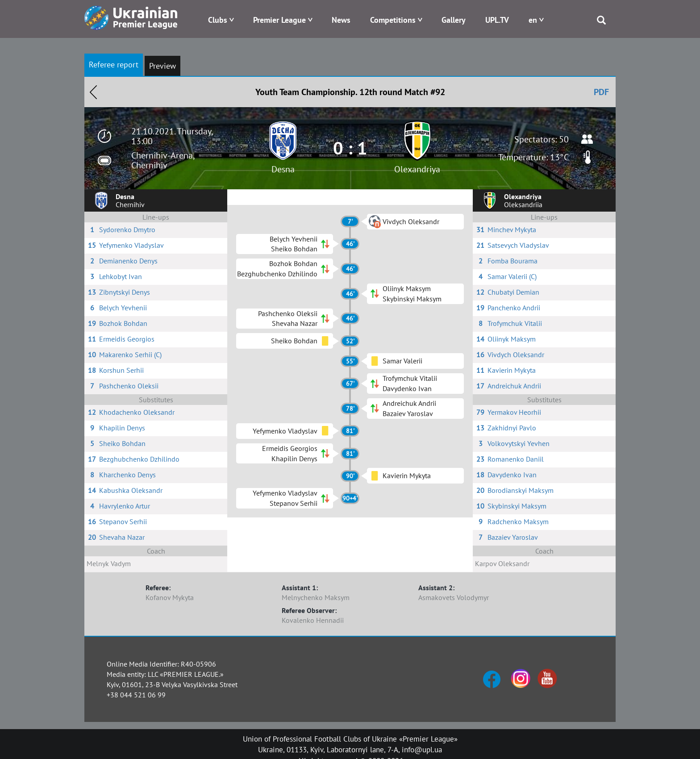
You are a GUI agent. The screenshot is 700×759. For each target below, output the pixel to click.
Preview (162, 66)
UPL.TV (497, 20)
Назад (93, 92)
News (341, 20)
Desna (283, 169)
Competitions (393, 20)
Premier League (279, 20)
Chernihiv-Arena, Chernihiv (163, 160)
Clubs (218, 20)
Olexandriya (417, 169)
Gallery (454, 20)
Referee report (114, 65)
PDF (601, 92)
